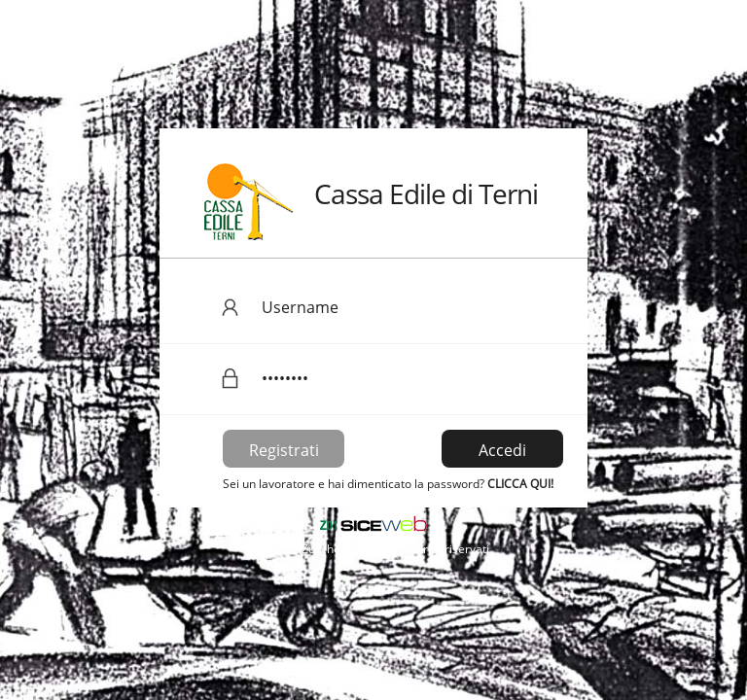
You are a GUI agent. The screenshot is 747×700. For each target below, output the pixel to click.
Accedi (502, 450)
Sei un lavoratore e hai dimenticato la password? (388, 484)
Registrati (284, 450)
